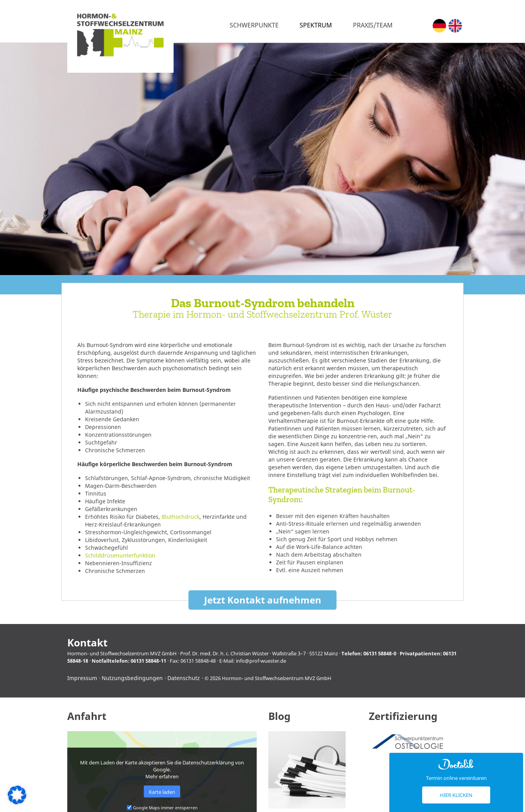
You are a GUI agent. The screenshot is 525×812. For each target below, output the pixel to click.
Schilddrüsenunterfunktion (120, 555)
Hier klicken (456, 795)
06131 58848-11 (148, 661)
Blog (279, 716)
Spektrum (316, 25)
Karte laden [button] (162, 791)
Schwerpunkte (254, 25)
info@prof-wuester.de (261, 661)
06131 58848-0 (380, 653)
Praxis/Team (373, 25)
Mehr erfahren (162, 776)
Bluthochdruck (181, 517)
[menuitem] (439, 26)
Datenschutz (184, 678)
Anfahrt (87, 716)
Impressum (82, 678)
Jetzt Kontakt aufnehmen (263, 600)
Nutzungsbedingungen (132, 678)
